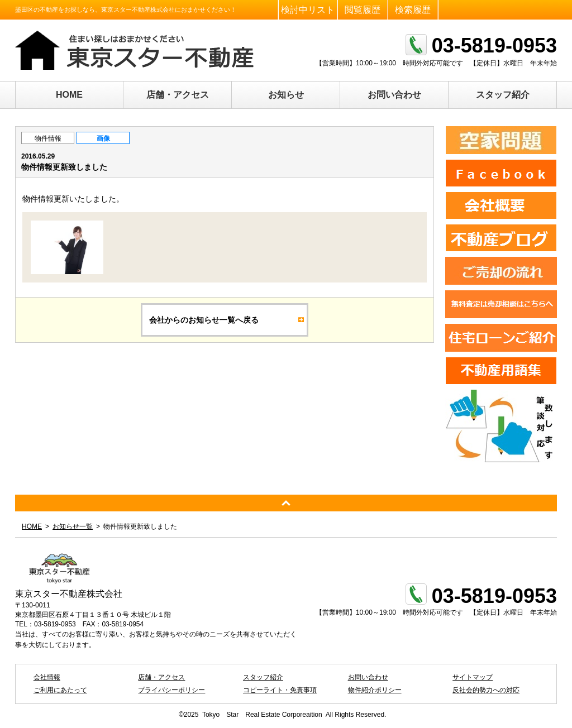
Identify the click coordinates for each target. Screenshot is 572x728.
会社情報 (47, 677)
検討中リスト (308, 10)
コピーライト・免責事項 (280, 690)
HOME (69, 95)
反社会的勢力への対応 (486, 690)
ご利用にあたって (60, 690)
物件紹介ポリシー (375, 690)
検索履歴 (413, 10)
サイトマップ (473, 677)
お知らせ (286, 95)
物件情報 (48, 138)
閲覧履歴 (363, 10)
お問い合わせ (394, 95)
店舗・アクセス (178, 95)
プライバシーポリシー (171, 690)
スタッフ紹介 (503, 95)
